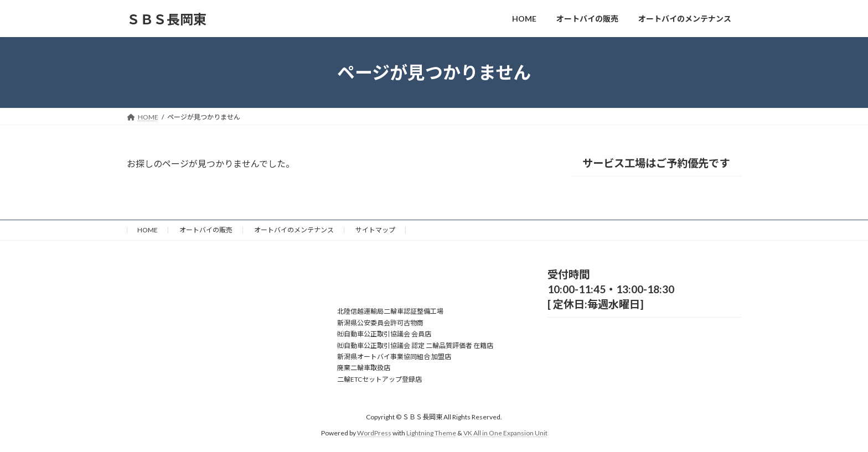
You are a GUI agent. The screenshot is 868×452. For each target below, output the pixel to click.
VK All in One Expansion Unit (505, 433)
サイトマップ (375, 230)
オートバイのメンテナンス (294, 230)
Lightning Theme (431, 433)
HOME (148, 230)
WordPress (374, 433)
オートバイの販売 (206, 230)
